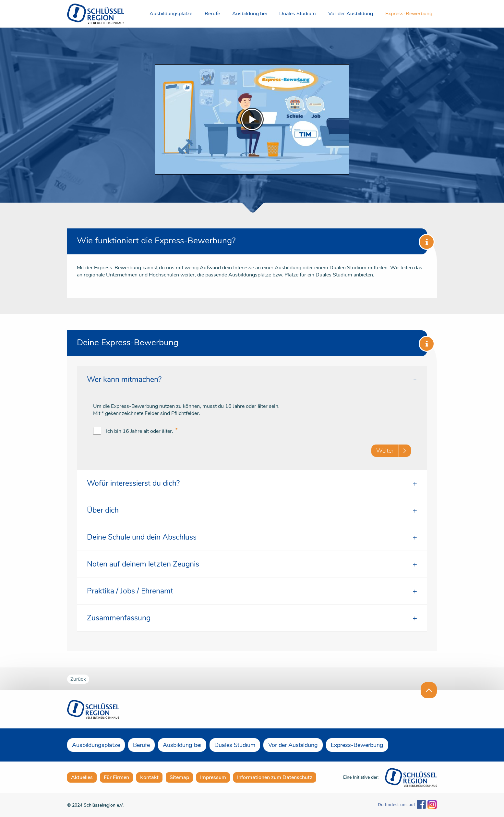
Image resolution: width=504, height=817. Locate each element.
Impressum (213, 777)
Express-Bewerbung (409, 14)
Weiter (385, 451)
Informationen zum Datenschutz (275, 777)
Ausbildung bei (250, 14)
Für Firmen (116, 777)
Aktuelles (82, 777)
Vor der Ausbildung (351, 14)
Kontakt (149, 777)
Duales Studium (298, 14)
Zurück (78, 679)
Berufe (212, 14)
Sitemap (179, 777)
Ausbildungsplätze (171, 14)
